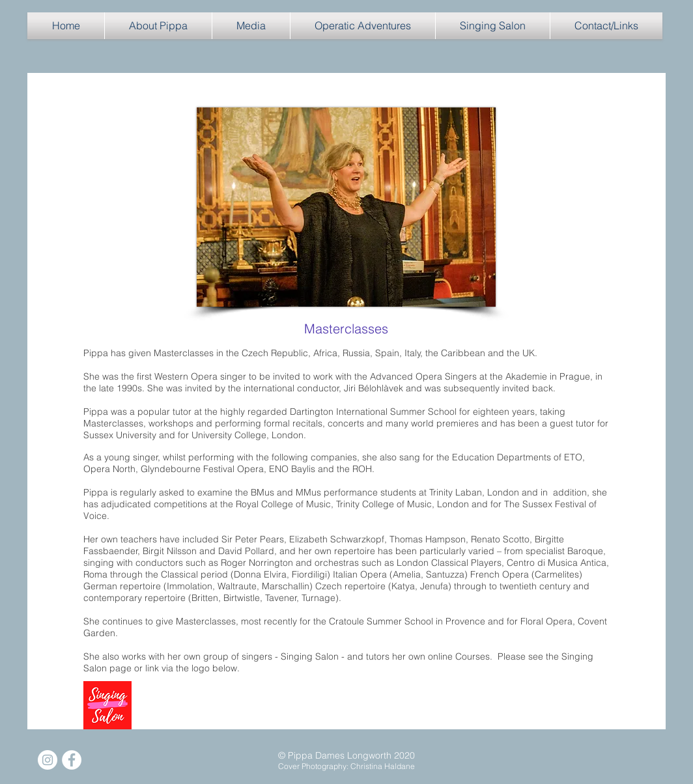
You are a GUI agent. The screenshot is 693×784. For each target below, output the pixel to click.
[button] (158, 26)
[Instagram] (48, 760)
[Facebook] (72, 760)
